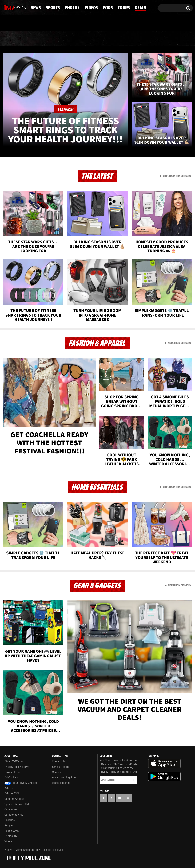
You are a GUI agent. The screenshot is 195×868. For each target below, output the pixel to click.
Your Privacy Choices (21, 783)
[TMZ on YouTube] (120, 798)
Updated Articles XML (17, 804)
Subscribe (133, 780)
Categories (11, 809)
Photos (70, 39)
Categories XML (14, 815)
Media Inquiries (61, 783)
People (8, 825)
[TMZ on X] (11, 7)
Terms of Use (12, 772)
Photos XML (12, 836)
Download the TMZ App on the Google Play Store (164, 777)
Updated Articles (14, 799)
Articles (9, 788)
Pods (126, 39)
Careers (57, 772)
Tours (152, 39)
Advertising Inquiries (64, 777)
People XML (12, 831)
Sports (39, 39)
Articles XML (12, 793)
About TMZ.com (14, 761)
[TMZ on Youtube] (18, 7)
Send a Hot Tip (61, 767)
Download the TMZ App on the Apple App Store (164, 764)
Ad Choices (11, 777)
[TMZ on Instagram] (25, 7)
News (12, 39)
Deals (178, 39)
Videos (100, 39)
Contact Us (59, 761)
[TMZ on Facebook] (5, 7)
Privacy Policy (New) (16, 767)
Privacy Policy (108, 772)
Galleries (10, 820)
